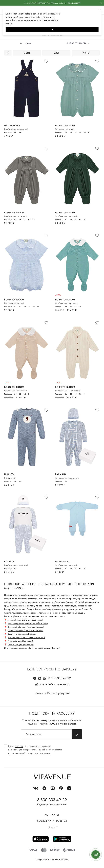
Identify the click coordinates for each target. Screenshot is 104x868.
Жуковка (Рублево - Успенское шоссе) (26, 627)
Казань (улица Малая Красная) (22, 634)
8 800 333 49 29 (60, 678)
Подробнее (74, 3)
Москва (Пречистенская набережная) (25, 620)
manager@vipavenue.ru (55, 684)
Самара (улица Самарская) (20, 641)
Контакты (52, 815)
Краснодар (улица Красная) (21, 645)
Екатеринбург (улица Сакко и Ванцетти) (26, 638)
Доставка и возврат (52, 821)
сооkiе (9, 24)
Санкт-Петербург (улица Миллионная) (26, 630)
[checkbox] (33, 750)
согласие (19, 746)
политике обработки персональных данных (30, 753)
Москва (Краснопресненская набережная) (28, 623)
